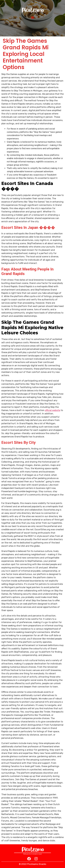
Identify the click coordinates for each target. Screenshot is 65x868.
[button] (32, 17)
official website (53, 410)
